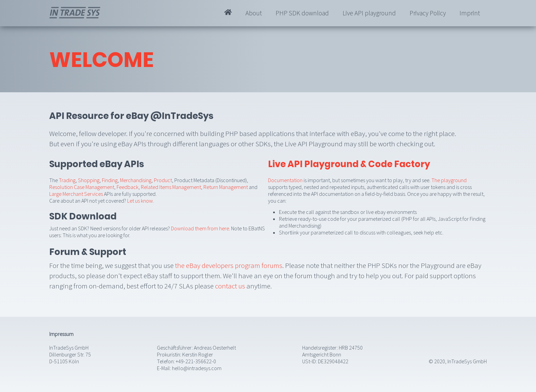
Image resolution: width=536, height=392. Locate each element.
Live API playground (369, 13)
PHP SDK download (302, 13)
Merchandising (136, 180)
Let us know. (140, 201)
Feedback (128, 187)
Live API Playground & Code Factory (349, 164)
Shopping (89, 180)
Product (163, 180)
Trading (67, 180)
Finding (110, 180)
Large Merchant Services (76, 194)
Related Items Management (171, 187)
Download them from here (200, 228)
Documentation (285, 180)
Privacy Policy (428, 13)
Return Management (226, 187)
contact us (230, 286)
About (254, 13)
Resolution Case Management (82, 187)
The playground (449, 180)
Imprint (470, 13)
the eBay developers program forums (229, 265)
